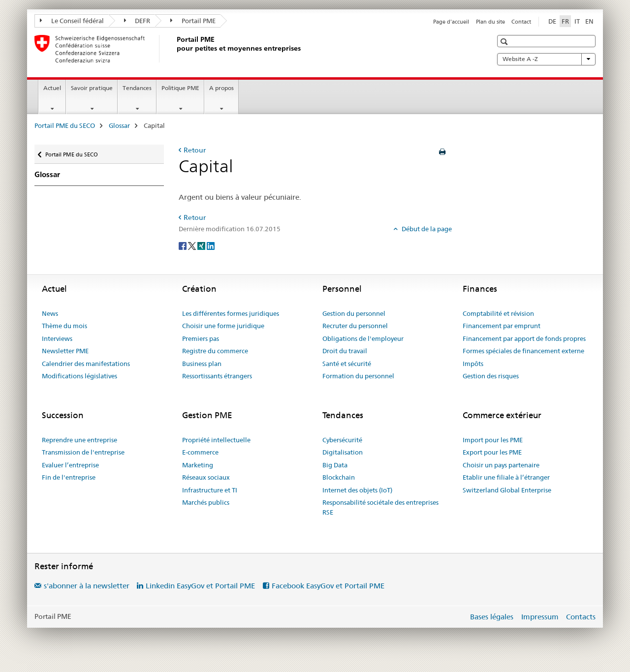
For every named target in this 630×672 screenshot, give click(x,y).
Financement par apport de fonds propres (524, 338)
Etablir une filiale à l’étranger (506, 477)
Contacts (581, 617)
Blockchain (339, 477)
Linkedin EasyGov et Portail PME (200, 586)
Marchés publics (206, 502)
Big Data (335, 465)
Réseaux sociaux (206, 477)
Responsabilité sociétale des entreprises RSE (380, 507)
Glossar (119, 125)
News (50, 313)
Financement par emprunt (502, 326)
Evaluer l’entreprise (70, 465)
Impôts (473, 364)
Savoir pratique (92, 88)
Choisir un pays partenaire (501, 465)
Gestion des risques (491, 376)
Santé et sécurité (347, 364)
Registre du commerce (215, 351)
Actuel (52, 88)
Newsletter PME (65, 351)
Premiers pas (201, 338)
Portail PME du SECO (65, 125)
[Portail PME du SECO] (175, 49)
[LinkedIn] (211, 245)
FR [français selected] (565, 21)
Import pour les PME (493, 440)
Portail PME (193, 21)
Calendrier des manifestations (86, 364)
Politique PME (180, 88)
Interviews (57, 338)
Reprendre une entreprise (79, 440)
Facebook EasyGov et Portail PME (328, 586)
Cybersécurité (342, 440)
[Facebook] (183, 245)
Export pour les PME (492, 452)
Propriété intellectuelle (216, 440)
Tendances (137, 88)
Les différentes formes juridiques (231, 313)
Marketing (198, 465)
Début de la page (426, 229)
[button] (505, 42)
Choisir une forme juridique (223, 326)
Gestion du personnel (354, 313)
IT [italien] (577, 21)
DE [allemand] (552, 21)
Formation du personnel (358, 376)
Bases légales (492, 617)
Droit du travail (345, 351)
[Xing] (202, 245)
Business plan (202, 364)
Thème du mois (64, 326)
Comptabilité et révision (498, 313)
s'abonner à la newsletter (87, 586)
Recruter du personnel (355, 326)
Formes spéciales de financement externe (523, 351)
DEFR (137, 21)
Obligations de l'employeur (363, 338)
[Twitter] (193, 245)
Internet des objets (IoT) (357, 490)
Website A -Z (546, 59)
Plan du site (490, 22)
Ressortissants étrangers (217, 376)
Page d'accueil (451, 22)
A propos (221, 88)
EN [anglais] (589, 21)
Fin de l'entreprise (69, 477)
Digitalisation (343, 452)
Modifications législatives (79, 376)
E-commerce (200, 452)
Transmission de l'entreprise (83, 452)
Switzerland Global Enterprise (507, 490)
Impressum (540, 617)
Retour (195, 150)
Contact (521, 22)
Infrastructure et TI (210, 490)
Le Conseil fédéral (72, 21)
